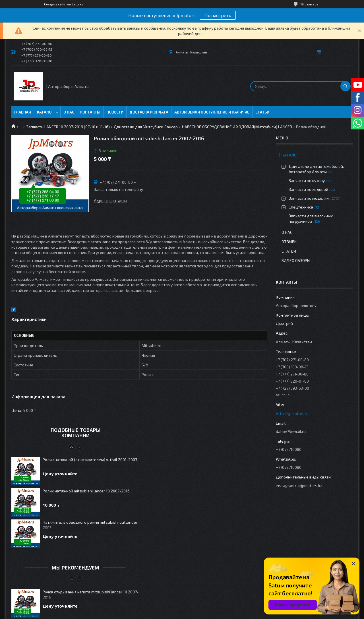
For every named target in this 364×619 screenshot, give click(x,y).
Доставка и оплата (149, 112)
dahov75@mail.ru (291, 431)
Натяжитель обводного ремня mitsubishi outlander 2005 (90, 525)
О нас (69, 112)
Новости (115, 112)
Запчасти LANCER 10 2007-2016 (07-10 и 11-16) (68, 127)
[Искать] (346, 86)
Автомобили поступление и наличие (212, 112)
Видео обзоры (296, 260)
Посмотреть (218, 15)
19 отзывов (309, 4)
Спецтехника (301, 207)
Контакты (90, 112)
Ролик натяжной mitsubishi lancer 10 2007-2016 (86, 491)
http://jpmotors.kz (293, 413)
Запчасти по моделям (309, 198)
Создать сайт (55, 4)
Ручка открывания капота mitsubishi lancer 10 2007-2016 (91, 595)
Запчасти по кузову (307, 180)
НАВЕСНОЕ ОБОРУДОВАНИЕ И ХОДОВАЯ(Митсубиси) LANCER (237, 127)
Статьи (262, 112)
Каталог (45, 112)
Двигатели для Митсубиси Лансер (146, 127)
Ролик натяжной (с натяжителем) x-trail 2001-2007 (90, 460)
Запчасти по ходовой (308, 189)
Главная (23, 112)
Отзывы (289, 242)
